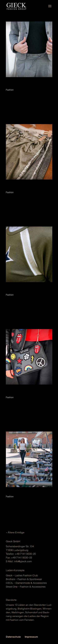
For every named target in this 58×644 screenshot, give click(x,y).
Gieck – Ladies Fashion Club (22, 575)
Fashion (10, 90)
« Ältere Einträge (15, 532)
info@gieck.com (23, 561)
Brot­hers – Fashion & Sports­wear (24, 579)
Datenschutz (13, 637)
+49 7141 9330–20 (25, 554)
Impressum (31, 637)
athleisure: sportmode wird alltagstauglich (29, 493)
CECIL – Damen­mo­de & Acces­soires (26, 583)
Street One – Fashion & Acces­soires (26, 587)
